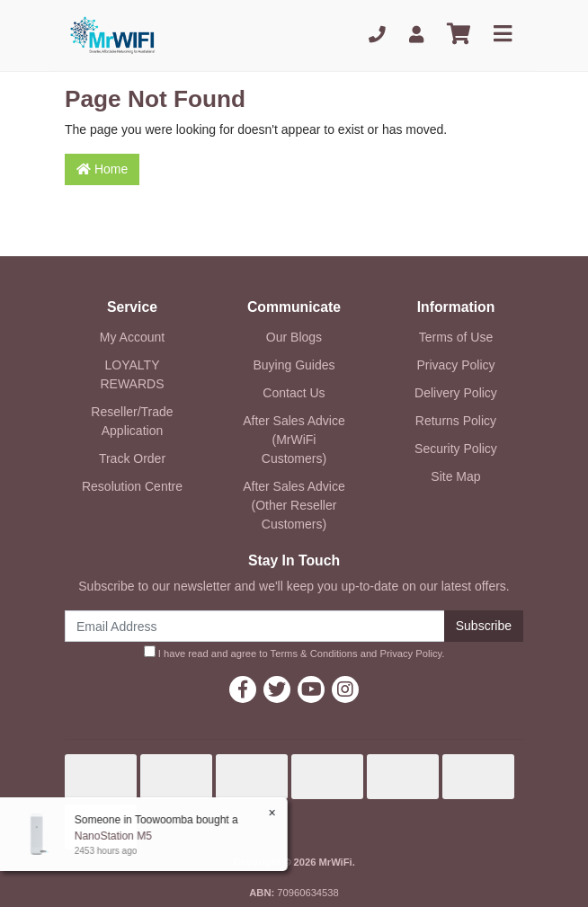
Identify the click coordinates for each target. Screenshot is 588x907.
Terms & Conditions (314, 654)
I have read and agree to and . (294, 652)
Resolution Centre (132, 486)
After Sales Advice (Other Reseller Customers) (294, 505)
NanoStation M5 (112, 836)
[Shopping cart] (459, 35)
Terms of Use (456, 337)
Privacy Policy (455, 365)
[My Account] (416, 35)
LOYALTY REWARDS (132, 374)
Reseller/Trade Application (132, 421)
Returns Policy (456, 421)
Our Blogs (294, 337)
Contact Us (294, 393)
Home (102, 169)
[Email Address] (255, 626)
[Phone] (377, 35)
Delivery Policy (456, 393)
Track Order (132, 458)
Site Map (455, 476)
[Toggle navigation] (503, 35)
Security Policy (456, 449)
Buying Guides (294, 365)
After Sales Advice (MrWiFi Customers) (294, 440)
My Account (132, 337)
